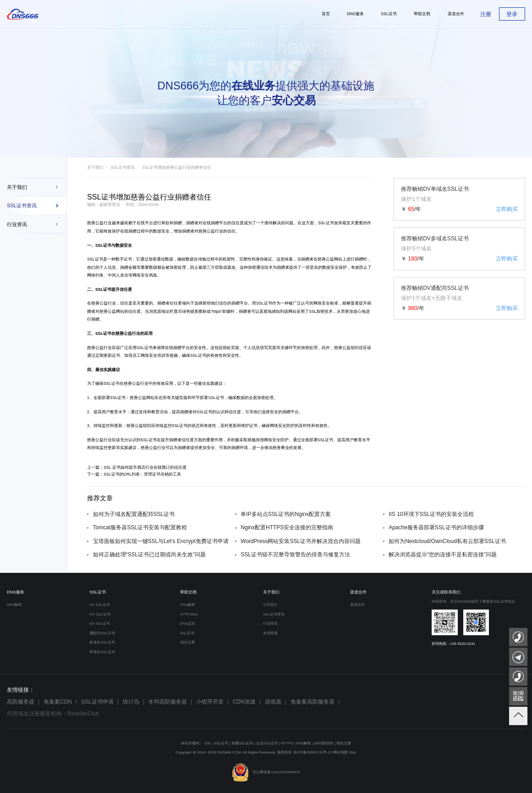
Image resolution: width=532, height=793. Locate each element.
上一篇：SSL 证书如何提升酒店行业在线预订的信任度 (137, 467)
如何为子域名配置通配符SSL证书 (134, 514)
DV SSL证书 (100, 605)
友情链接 (270, 633)
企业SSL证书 (267, 743)
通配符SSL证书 (102, 633)
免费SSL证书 (242, 743)
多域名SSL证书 (102, 642)
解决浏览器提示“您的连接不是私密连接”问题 (443, 555)
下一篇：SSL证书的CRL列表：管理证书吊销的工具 (134, 474)
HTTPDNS (189, 614)
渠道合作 (358, 592)
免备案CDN (58, 702)
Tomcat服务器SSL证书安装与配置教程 (140, 527)
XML (353, 752)
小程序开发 (210, 702)
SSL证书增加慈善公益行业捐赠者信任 (176, 167)
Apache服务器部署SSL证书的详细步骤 (436, 527)
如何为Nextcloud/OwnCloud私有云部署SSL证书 (447, 541)
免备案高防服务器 (313, 702)
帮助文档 (188, 592)
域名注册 (187, 642)
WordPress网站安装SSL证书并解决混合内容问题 (301, 541)
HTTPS (287, 743)
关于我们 (17, 187)
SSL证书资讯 (22, 205)
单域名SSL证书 (102, 652)
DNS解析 (14, 605)
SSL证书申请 (97, 702)
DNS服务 (16, 592)
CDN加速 (244, 702)
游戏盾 (273, 702)
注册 (486, 14)
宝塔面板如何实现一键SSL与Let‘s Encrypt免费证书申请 (161, 541)
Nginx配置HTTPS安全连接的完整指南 (287, 527)
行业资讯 (17, 224)
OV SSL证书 (100, 614)
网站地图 (340, 752)
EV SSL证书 (99, 624)
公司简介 (270, 605)
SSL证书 (326, 223)
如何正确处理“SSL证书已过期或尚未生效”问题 (150, 555)
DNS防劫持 (324, 743)
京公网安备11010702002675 (266, 772)
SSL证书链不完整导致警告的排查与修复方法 (295, 555)
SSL (208, 743)
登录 (512, 14)
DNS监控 (188, 624)
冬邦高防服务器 (168, 702)
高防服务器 (21, 702)
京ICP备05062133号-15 (313, 752)
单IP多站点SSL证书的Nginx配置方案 (286, 514)
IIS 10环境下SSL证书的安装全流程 (431, 514)
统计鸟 (131, 702)
